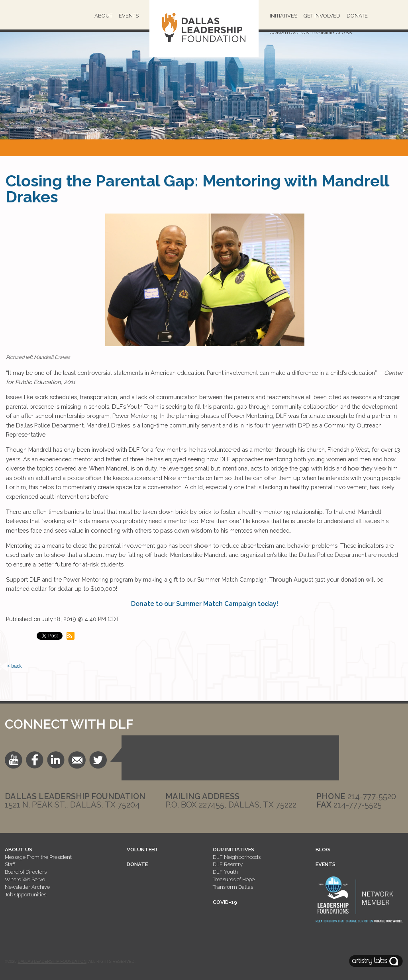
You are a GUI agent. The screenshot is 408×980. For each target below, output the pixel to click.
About (103, 16)
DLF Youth (225, 872)
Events (129, 16)
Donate (357, 16)
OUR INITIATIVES (233, 850)
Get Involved (322, 16)
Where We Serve (25, 879)
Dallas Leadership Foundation (52, 961)
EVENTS (326, 864)
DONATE (137, 864)
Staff (10, 864)
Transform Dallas (233, 887)
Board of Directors (26, 872)
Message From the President (38, 857)
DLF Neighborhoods (237, 857)
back (16, 666)
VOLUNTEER (142, 850)
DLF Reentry (228, 864)
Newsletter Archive (27, 887)
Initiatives (283, 16)
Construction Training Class (311, 32)
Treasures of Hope (234, 879)
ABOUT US (19, 850)
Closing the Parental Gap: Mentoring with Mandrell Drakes (197, 189)
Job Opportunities (25, 895)
